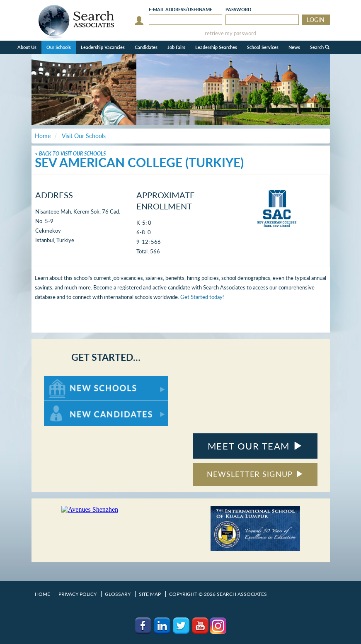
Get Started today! (202, 297)
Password (238, 9)
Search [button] (320, 47)
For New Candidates (70, 405)
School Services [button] (263, 47)
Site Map (150, 594)
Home (42, 594)
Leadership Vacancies (103, 47)
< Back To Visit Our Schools (70, 154)
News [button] (294, 47)
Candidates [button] (146, 47)
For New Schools (66, 380)
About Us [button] (27, 47)
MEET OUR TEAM (255, 446)
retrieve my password (230, 33)
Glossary (118, 594)
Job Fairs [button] (176, 47)
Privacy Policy (78, 594)
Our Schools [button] (59, 47)
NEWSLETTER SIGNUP (255, 474)
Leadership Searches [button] (216, 47)
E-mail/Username (180, 9)
